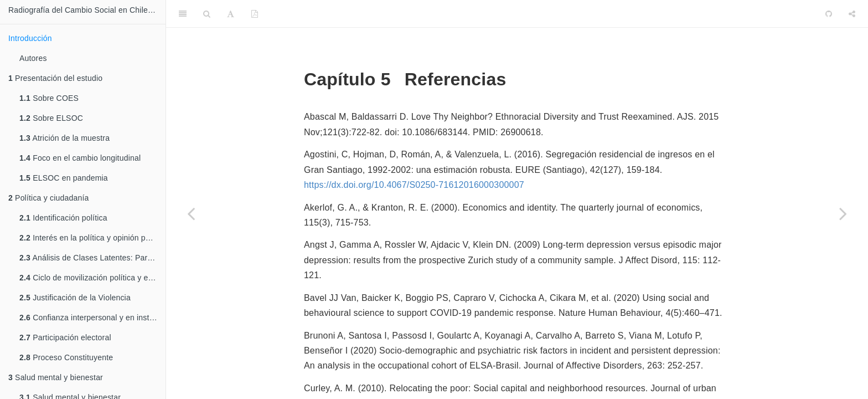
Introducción (30, 38)
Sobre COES (49, 98)
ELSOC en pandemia (64, 178)
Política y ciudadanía (48, 198)
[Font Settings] (231, 14)
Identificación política (63, 218)
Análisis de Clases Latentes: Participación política (92, 258)
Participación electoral (65, 337)
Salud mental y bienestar (56, 377)
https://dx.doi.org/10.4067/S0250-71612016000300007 (414, 185)
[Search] (207, 14)
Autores (33, 58)
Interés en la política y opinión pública (92, 238)
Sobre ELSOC (51, 118)
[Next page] (843, 213)
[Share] (852, 14)
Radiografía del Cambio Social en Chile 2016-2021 (87, 10)
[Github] (829, 14)
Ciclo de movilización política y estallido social (92, 278)
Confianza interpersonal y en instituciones (92, 318)
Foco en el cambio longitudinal (80, 158)
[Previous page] (191, 213)
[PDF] (255, 14)
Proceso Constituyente (66, 357)
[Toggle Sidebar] (183, 14)
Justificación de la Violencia (75, 298)
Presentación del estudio (55, 78)
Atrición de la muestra (64, 138)
